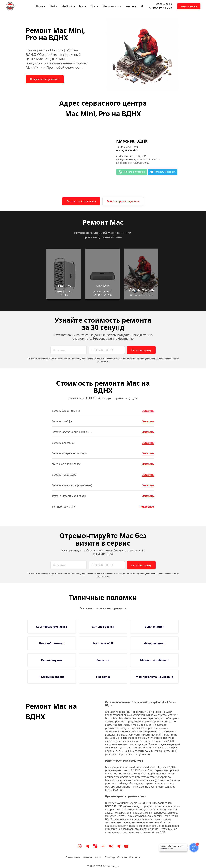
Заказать (148, 411)
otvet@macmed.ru (127, 150)
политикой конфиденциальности (140, 359)
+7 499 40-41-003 (160, 8)
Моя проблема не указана (155, 677)
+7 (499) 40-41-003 (127, 147)
